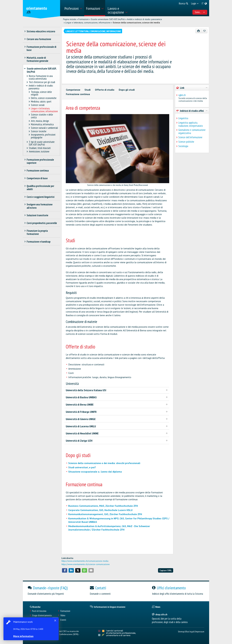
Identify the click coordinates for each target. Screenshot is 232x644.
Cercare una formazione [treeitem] (39, 39)
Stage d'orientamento (42, 615)
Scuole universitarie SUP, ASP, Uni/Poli (108, 19)
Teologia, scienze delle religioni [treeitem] (41, 93)
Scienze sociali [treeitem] (38, 105)
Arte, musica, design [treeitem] (40, 121)
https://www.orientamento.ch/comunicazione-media (85, 561)
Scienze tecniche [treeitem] (39, 131)
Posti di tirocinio (39, 611)
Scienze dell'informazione (190, 137)
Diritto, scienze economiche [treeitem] (44, 98)
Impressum (200, 631)
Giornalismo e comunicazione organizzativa (192, 131)
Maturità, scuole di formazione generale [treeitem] (37, 59)
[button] (65, 570)
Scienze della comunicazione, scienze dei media (136, 23)
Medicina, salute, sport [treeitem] (41, 102)
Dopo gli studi (127, 90)
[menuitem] (73, 8)
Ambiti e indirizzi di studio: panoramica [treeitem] (41, 87)
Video (63, 615)
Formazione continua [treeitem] (38, 171)
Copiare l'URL (166, 570)
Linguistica (183, 118)
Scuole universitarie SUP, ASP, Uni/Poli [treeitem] (42, 70)
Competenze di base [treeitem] (37, 178)
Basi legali (190, 631)
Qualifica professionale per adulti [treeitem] (40, 188)
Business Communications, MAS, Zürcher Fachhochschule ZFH (103, 506)
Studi (88, 90)
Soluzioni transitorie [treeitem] (38, 215)
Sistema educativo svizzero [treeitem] (41, 31)
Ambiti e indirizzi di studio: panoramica (144, 19)
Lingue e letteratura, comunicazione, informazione (88, 23)
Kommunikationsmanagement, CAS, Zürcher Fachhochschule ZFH (105, 514)
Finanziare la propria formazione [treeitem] (37, 232)
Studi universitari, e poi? (82, 467)
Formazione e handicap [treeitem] (39, 242)
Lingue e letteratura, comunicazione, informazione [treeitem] (44, 110)
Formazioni (84, 19)
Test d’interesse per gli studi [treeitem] (42, 82)
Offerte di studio (105, 90)
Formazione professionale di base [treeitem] (42, 48)
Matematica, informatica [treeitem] (42, 124)
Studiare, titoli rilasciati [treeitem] (40, 148)
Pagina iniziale (70, 19)
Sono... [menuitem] (200, 12)
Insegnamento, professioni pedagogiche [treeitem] (43, 136)
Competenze (73, 90)
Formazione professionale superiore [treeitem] (40, 161)
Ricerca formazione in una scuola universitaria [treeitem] (41, 77)
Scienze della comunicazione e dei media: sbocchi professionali (104, 463)
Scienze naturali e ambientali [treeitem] (44, 128)
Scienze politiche (186, 142)
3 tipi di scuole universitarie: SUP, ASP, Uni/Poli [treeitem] (42, 143)
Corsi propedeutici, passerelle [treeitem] (42, 223)
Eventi (63, 620)
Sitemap (181, 631)
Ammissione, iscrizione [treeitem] (39, 152)
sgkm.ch (182, 95)
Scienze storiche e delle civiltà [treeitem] (42, 116)
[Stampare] (198, 31)
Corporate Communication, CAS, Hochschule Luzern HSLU (100, 510)
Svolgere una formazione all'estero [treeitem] (40, 206)
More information (24, 636)
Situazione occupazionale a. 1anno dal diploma (95, 472)
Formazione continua (78, 94)
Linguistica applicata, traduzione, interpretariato (191, 124)
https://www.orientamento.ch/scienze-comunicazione (86, 564)
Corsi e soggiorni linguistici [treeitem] (41, 197)
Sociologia (183, 146)
